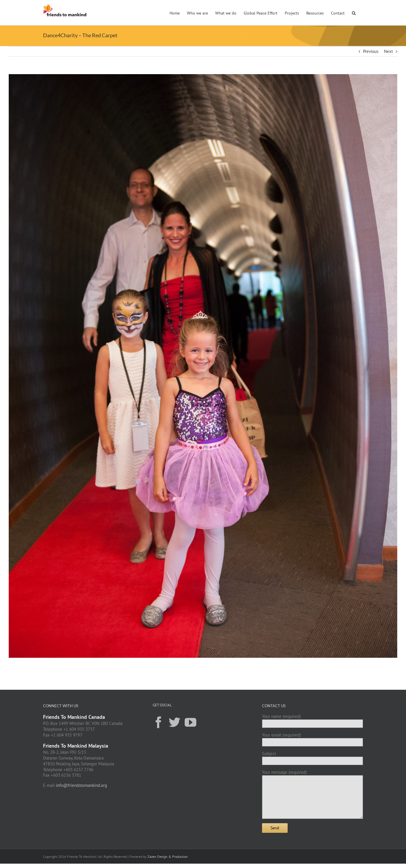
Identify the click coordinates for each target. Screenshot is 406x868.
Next (388, 51)
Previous (371, 51)
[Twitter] (174, 722)
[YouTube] (190, 722)
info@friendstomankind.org (81, 785)
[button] (354, 13)
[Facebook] (159, 722)
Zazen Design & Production (168, 857)
